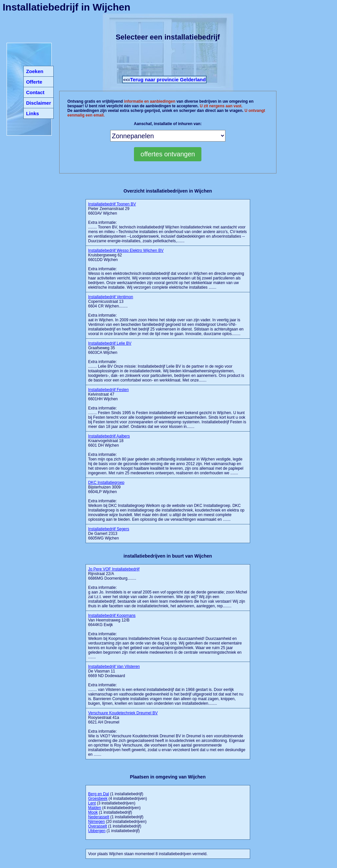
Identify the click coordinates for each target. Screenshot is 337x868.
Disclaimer (39, 103)
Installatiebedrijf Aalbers (109, 436)
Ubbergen (97, 831)
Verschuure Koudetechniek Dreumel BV (123, 713)
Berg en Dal (99, 794)
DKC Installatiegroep (106, 483)
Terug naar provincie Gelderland (168, 79)
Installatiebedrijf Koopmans (112, 616)
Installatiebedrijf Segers (109, 529)
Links (32, 113)
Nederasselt (99, 817)
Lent (92, 803)
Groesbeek (98, 799)
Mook (93, 812)
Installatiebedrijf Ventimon (111, 297)
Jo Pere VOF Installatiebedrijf (114, 569)
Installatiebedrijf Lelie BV (110, 343)
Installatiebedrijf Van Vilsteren (114, 667)
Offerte (34, 82)
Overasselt (98, 826)
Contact (35, 92)
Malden (95, 808)
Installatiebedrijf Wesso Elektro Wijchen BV (126, 250)
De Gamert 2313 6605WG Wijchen (109, 534)
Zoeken (35, 71)
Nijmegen (97, 822)
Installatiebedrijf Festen (108, 390)
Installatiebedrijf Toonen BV (112, 204)
